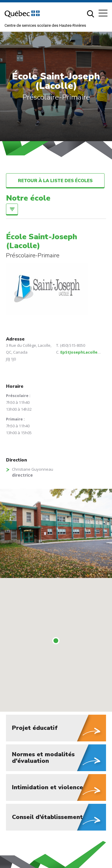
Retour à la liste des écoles (55, 181)
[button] (103, 13)
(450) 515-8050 (73, 345)
